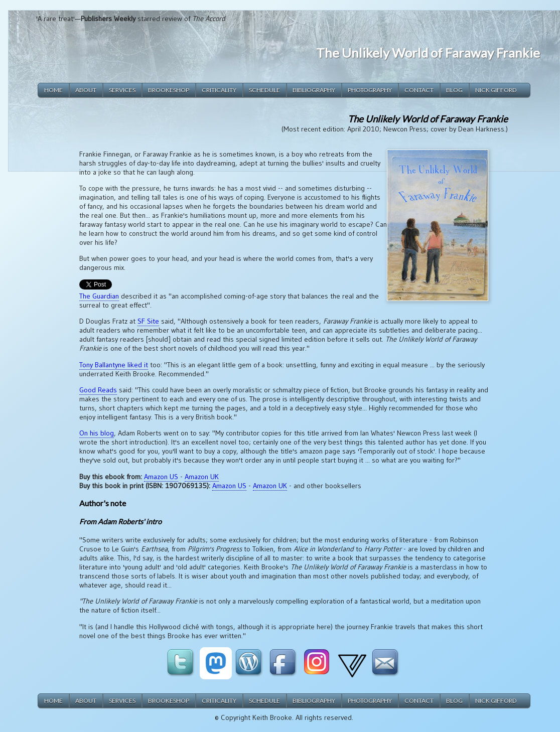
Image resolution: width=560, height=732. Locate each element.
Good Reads (98, 390)
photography (370, 90)
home (53, 90)
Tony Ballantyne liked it (114, 365)
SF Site (148, 321)
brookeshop (169, 90)
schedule (264, 90)
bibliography (314, 90)
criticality (219, 90)
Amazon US (161, 477)
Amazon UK (202, 477)
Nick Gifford (496, 90)
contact (419, 90)
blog (454, 90)
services (122, 90)
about (86, 90)
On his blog (97, 433)
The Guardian (99, 296)
